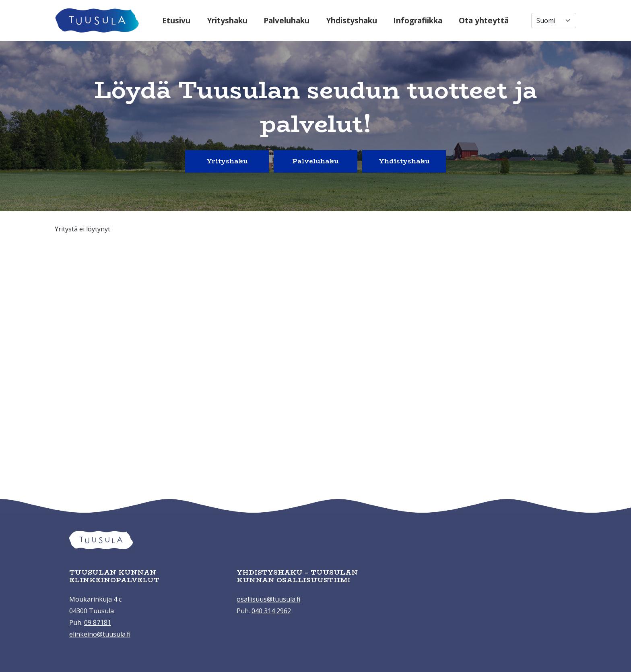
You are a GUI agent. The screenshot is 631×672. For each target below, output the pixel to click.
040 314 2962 (271, 611)
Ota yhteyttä (484, 20)
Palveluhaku (287, 20)
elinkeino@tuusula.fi (100, 634)
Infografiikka (418, 20)
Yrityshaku (227, 20)
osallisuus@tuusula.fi (268, 599)
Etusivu (176, 20)
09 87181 (98, 623)
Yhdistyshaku (352, 20)
